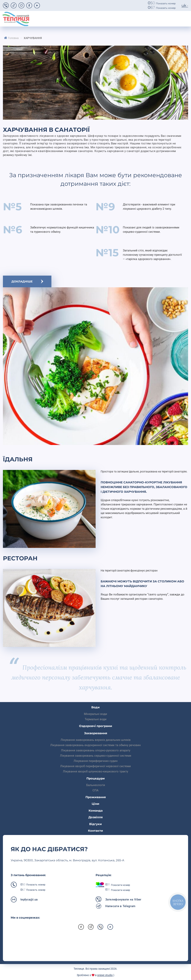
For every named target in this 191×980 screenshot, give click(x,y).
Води (95, 707)
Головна (13, 38)
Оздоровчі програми (96, 726)
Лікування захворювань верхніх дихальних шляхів (96, 740)
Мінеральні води (95, 714)
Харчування (33, 38)
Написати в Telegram (120, 906)
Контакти (95, 831)
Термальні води (96, 719)
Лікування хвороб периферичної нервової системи (95, 766)
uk (184, 5)
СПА (95, 790)
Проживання (96, 797)
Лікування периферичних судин (96, 761)
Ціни (95, 804)
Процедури (96, 778)
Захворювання (96, 733)
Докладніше (22, 281)
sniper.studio (105, 975)
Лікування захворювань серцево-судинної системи (96, 756)
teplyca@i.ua (29, 900)
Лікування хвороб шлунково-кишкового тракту (95, 771)
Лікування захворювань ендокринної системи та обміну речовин (95, 745)
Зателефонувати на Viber (123, 900)
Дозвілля (95, 817)
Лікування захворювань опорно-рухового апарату (96, 750)
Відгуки (95, 824)
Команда (96, 811)
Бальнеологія (96, 785)
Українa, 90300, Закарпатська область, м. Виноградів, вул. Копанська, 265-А (67, 860)
